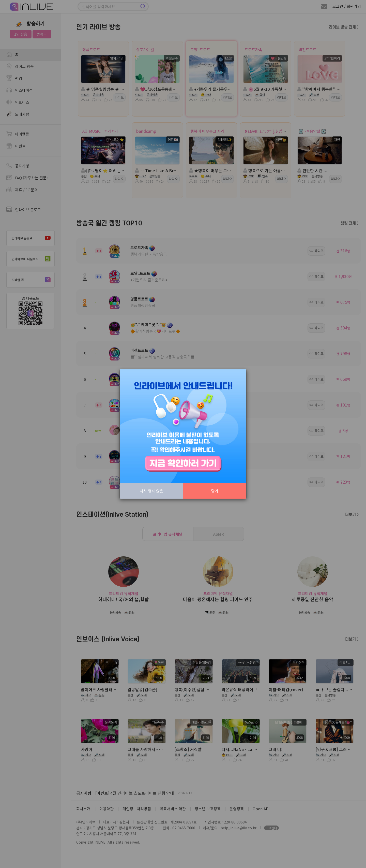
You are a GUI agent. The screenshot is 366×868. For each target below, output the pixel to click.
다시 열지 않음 (151, 491)
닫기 (215, 491)
